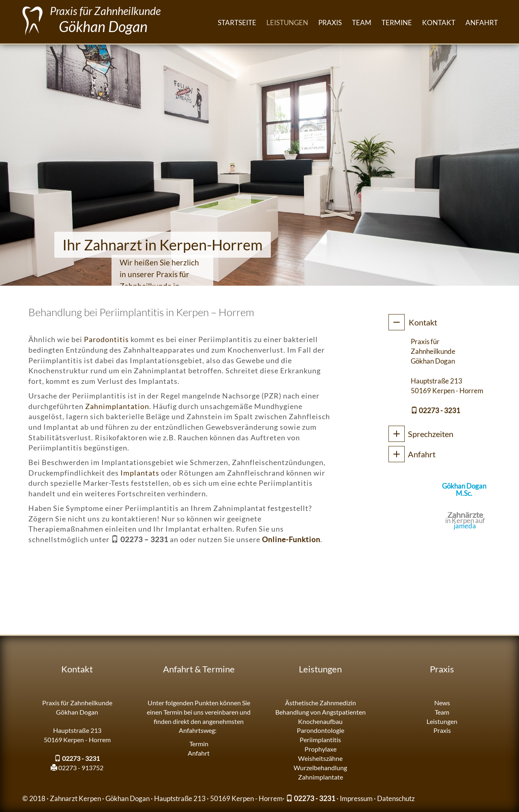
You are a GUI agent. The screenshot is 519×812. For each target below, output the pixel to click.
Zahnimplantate (321, 777)
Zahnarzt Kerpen (75, 798)
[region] (259, 164)
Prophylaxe (321, 749)
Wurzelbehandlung (320, 768)
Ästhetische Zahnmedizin (321, 703)
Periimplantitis (320, 740)
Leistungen (287, 23)
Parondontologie (321, 730)
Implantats (140, 473)
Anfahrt (482, 23)
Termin (199, 744)
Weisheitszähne (320, 758)
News (442, 703)
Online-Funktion (291, 539)
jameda (465, 526)
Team (362, 23)
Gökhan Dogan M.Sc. (464, 490)
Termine (397, 23)
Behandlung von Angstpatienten (321, 712)
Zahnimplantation (117, 406)
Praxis (330, 23)
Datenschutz (396, 798)
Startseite (237, 23)
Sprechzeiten (431, 434)
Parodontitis (106, 339)
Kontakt (439, 23)
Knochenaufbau (320, 721)
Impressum (356, 798)
